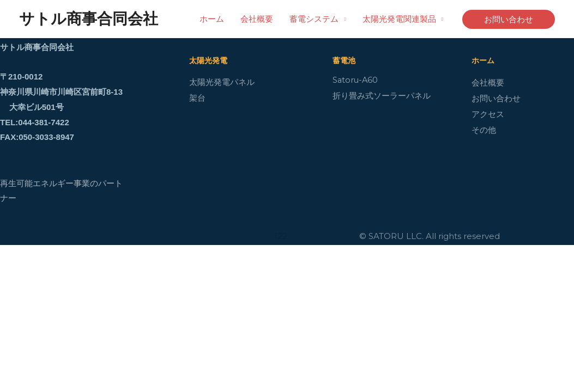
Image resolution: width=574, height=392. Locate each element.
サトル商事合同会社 (89, 19)
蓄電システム (314, 19)
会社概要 (257, 19)
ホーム (212, 19)
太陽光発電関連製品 (399, 19)
